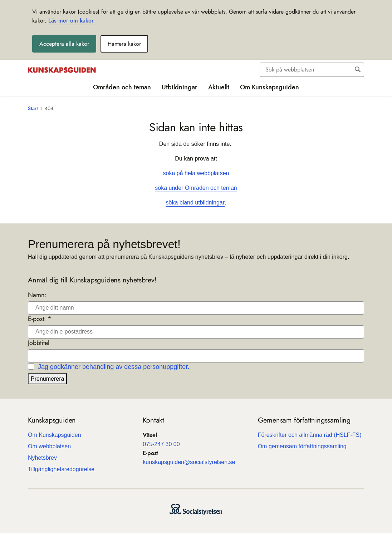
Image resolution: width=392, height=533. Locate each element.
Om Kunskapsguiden (269, 87)
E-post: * (40, 319)
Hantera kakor (124, 44)
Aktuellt (219, 87)
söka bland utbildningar (195, 203)
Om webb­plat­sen (49, 446)
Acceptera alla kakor (64, 44)
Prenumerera (47, 379)
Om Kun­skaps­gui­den (55, 435)
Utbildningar (180, 87)
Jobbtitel (39, 343)
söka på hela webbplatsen (196, 173)
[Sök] (306, 70)
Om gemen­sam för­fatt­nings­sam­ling (302, 446)
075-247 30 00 (161, 444)
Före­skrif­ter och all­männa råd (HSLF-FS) (310, 435)
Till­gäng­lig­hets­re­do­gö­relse (61, 469)
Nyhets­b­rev (42, 458)
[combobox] (312, 70)
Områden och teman (122, 87)
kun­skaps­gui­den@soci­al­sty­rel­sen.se (189, 462)
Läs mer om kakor (71, 21)
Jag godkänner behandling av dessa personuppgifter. (114, 367)
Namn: (37, 295)
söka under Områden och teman (196, 188)
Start (33, 108)
